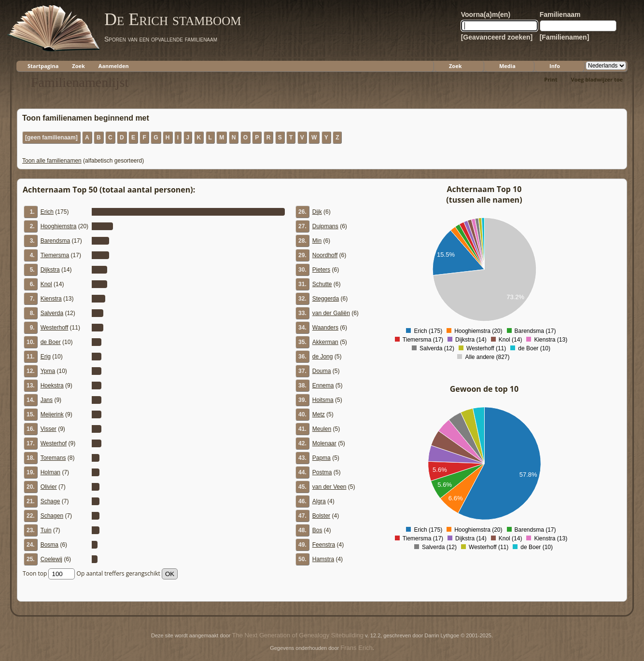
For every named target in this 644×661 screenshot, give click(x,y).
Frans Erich (356, 648)
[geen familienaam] (51, 138)
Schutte (322, 284)
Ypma (48, 371)
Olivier (49, 487)
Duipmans (325, 226)
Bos (317, 530)
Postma (322, 472)
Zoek (78, 66)
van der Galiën (331, 313)
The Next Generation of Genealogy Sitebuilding (298, 635)
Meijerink (52, 414)
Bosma (49, 545)
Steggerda (326, 299)
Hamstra (323, 559)
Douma (322, 371)
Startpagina (43, 66)
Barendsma (55, 241)
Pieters (321, 270)
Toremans (53, 458)
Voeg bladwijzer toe (597, 79)
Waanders (325, 328)
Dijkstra (50, 270)
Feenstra (324, 545)
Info (555, 66)
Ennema (323, 386)
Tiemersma (55, 255)
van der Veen (329, 487)
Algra (319, 501)
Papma (322, 458)
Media (507, 66)
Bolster (321, 516)
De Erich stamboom (173, 19)
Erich (47, 212)
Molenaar (324, 443)
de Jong (323, 357)
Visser (49, 429)
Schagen (52, 516)
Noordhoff (325, 255)
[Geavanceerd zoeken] (497, 37)
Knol (46, 284)
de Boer (51, 342)
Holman (50, 472)
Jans (47, 400)
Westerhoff (55, 328)
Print (551, 79)
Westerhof (54, 443)
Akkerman (325, 342)
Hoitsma (323, 400)
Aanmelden (114, 66)
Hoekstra (52, 386)
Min (317, 241)
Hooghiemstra (59, 226)
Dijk (317, 212)
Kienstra (51, 299)
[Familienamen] (565, 37)
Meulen (322, 429)
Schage (50, 501)
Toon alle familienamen (52, 161)
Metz (319, 414)
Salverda (52, 313)
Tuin (46, 530)
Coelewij (51, 559)
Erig (46, 357)
